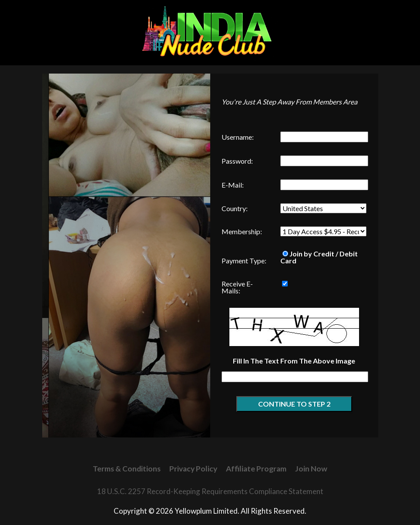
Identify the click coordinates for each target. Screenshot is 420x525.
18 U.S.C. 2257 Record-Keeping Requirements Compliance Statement (210, 491)
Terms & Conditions (127, 469)
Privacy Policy (193, 469)
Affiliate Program (256, 469)
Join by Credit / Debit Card (319, 257)
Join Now (311, 469)
